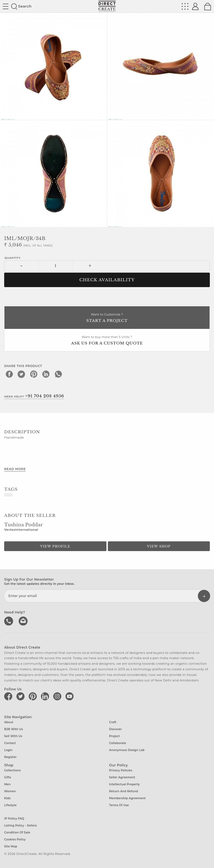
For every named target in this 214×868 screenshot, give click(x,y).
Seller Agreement (122, 777)
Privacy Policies (121, 770)
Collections (12, 770)
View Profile (55, 546)
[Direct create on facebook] (9, 696)
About (9, 722)
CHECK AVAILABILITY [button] (107, 280)
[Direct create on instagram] (58, 696)
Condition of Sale (17, 832)
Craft (113, 722)
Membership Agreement (127, 798)
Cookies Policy (15, 839)
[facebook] (9, 374)
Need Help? (34, 396)
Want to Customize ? (107, 318)
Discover (116, 729)
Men (7, 784)
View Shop (159, 546)
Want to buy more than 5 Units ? (107, 341)
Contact (10, 743)
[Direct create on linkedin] (46, 696)
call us (9, 620)
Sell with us (13, 736)
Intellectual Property (125, 784)
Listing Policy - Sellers (20, 826)
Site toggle (6, 6)
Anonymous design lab (127, 750)
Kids (7, 798)
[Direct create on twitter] (21, 696)
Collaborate (118, 743)
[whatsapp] (58, 374)
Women (10, 791)
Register (10, 757)
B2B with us (14, 729)
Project (115, 736)
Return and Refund (124, 791)
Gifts (8, 777)
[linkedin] (46, 374)
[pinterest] (34, 374)
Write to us (24, 620)
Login (8, 750)
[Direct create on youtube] (70, 696)
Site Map (11, 846)
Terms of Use (119, 805)
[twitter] (21, 374)
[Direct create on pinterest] (34, 696)
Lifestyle (10, 805)
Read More (15, 469)
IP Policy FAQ (14, 819)
